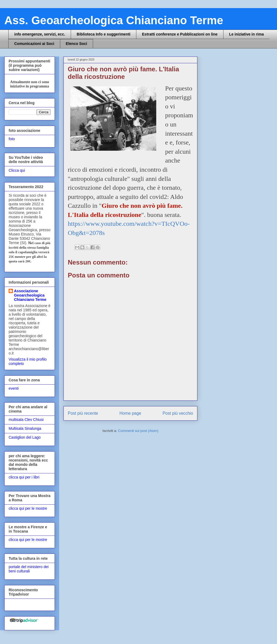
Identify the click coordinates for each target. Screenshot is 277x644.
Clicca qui (17, 170)
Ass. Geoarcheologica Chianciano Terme (114, 20)
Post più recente (83, 413)
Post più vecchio (178, 413)
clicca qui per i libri (24, 477)
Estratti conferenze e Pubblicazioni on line (180, 34)
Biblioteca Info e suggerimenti (104, 34)
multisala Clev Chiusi (26, 420)
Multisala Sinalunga (25, 428)
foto (12, 139)
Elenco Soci (77, 44)
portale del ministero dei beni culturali (29, 569)
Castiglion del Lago (25, 437)
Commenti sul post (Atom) (138, 431)
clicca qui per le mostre (28, 508)
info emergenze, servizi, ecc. (40, 34)
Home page (130, 413)
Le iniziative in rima (246, 34)
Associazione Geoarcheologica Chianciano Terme (30, 295)
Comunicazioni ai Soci (34, 44)
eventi (14, 388)
